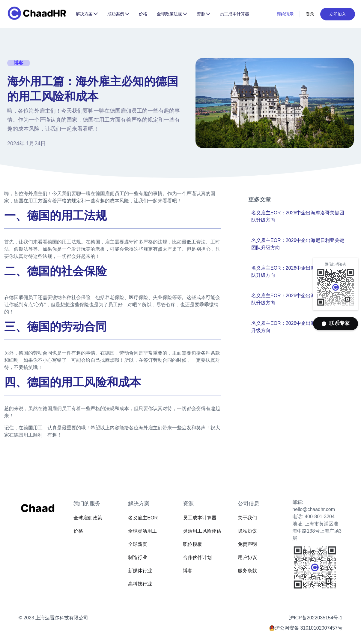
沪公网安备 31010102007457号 (309, 628)
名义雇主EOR (143, 518)
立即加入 (338, 14)
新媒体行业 (140, 571)
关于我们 (247, 518)
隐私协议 (247, 531)
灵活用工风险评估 (202, 531)
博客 (188, 571)
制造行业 (138, 557)
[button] (87, 14)
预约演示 (285, 14)
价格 (143, 14)
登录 (310, 14)
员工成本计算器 (234, 14)
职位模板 (192, 544)
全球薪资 (138, 544)
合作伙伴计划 (197, 557)
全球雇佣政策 (88, 518)
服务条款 (247, 571)
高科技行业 (140, 584)
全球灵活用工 (142, 531)
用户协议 (247, 557)
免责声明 (247, 544)
